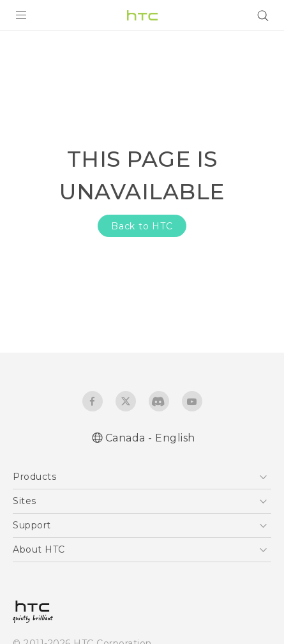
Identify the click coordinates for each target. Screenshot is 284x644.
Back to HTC (142, 226)
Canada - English (150, 438)
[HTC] (142, 15)
